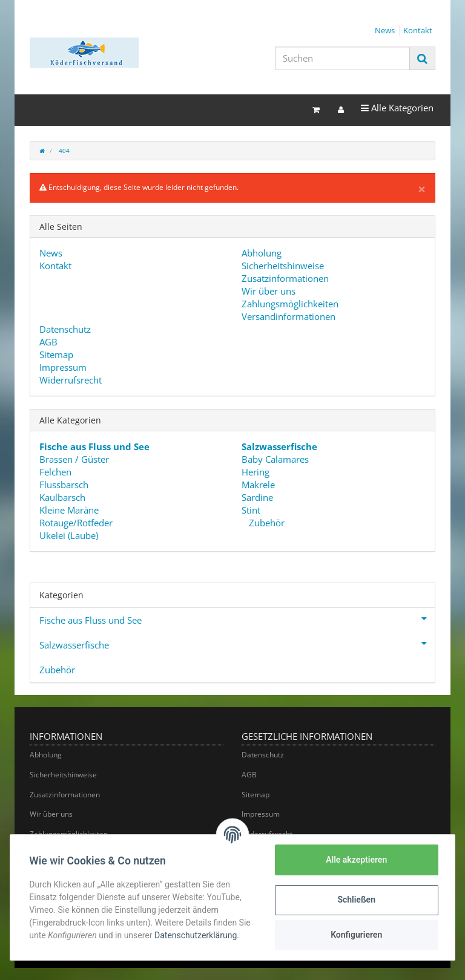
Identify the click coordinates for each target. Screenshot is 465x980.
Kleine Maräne (69, 510)
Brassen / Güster (74, 459)
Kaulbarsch (62, 497)
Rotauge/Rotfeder (76, 523)
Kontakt (418, 30)
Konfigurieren (356, 935)
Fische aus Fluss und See (237, 619)
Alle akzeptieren (356, 860)
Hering (256, 472)
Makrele (258, 485)
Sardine (257, 497)
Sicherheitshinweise (283, 266)
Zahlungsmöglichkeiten (290, 304)
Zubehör (265, 523)
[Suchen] (342, 58)
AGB (48, 342)
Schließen (356, 900)
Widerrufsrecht (71, 380)
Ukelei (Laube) (69, 535)
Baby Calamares (275, 459)
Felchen (55, 472)
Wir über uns (269, 291)
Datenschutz (65, 329)
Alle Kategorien (397, 107)
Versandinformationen (289, 316)
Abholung (262, 253)
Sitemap (56, 354)
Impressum (63, 367)
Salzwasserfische (237, 644)
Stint (251, 510)
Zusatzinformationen (285, 278)
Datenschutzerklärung (196, 935)
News (385, 30)
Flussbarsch (64, 485)
